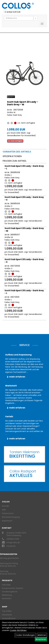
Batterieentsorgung (11, 517)
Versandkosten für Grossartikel (21, 135)
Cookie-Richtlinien (18, 630)
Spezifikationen (12, 156)
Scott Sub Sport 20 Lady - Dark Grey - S (24, 198)
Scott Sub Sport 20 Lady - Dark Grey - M (23, 103)
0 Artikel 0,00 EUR (12, 12)
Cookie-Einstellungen (25, 635)
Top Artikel (7, 611)
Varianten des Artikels (17, 152)
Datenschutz (8, 513)
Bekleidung (7, 595)
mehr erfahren (17, 377)
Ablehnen (42, 635)
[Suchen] (35, 18)
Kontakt (5, 506)
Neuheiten (7, 598)
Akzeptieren (41, 639)
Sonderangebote (10, 592)
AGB (4, 510)
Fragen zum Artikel (15, 161)
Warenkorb (7, 615)
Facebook (11, 546)
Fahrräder (6, 585)
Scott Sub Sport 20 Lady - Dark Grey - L (24, 167)
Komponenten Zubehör (13, 588)
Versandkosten (9, 618)
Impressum (7, 521)
